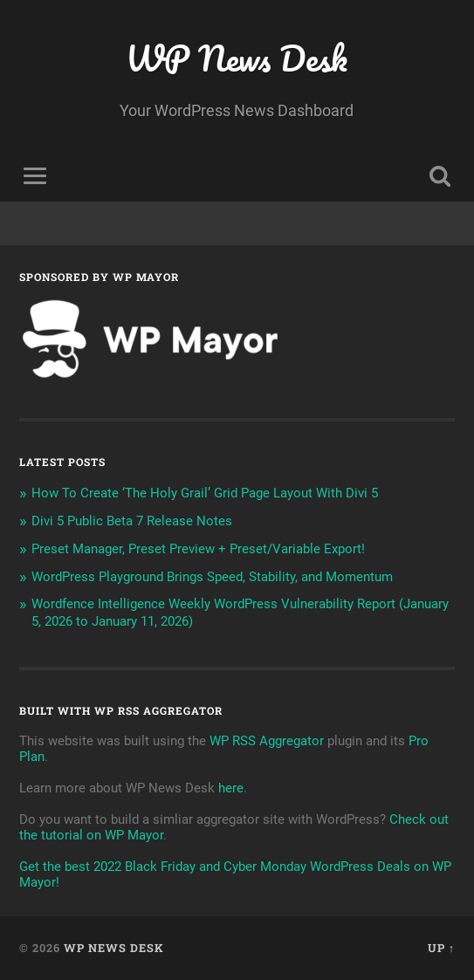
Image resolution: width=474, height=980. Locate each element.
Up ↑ (441, 948)
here (231, 788)
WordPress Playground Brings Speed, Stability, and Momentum (212, 577)
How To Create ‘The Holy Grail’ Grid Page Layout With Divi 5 (205, 493)
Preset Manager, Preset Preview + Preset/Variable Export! (198, 549)
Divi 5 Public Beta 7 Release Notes (132, 521)
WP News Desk (237, 58)
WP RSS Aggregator (267, 741)
